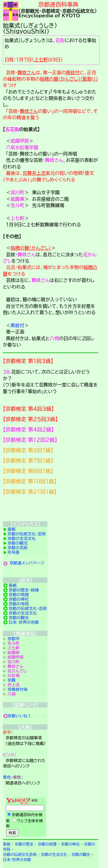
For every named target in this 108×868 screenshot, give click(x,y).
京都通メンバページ (27, 563)
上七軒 (41, 60)
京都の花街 (18, 548)
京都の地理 (19, 595)
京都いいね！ (20, 716)
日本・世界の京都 (24, 622)
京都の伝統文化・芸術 (27, 534)
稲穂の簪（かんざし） (31, 248)
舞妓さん (27, 73)
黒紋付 (73, 73)
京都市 (14, 639)
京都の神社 (19, 599)
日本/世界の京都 (17, 860)
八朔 (54, 338)
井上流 (39, 173)
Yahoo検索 (25, 818)
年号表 (14, 552)
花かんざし (17, 671)
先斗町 (18, 205)
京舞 (27, 173)
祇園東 (18, 199)
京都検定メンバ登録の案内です (51, 509)
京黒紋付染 (18, 689)
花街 (60, 40)
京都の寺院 (19, 604)
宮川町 (18, 192)
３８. (7, 372)
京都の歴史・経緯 (24, 590)
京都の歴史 (24, 844)
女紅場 (14, 676)
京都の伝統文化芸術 (20, 855)
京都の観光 (18, 543)
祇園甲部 (20, 141)
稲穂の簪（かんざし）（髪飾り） (69, 79)
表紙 (12, 529)
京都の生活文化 (22, 539)
